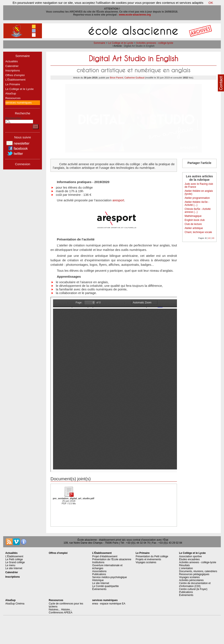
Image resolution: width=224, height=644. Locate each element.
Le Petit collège (14, 559)
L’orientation (186, 568)
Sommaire (100, 43)
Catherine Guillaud (134, 78)
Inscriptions (13, 70)
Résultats (184, 565)
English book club (195, 220)
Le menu (10, 565)
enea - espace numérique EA (109, 604)
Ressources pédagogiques (194, 574)
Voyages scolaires (146, 562)
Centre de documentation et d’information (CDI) (195, 585)
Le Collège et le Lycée (121, 43)
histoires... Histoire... (60, 610)
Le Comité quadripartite (106, 586)
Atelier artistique (194, 228)
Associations (99, 571)
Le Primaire (13, 84)
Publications (99, 574)
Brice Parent (116, 78)
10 (209, 238)
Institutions (98, 562)
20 (213, 238)
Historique (98, 580)
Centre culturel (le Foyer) (193, 589)
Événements (99, 589)
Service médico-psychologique (110, 577)
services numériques (19, 103)
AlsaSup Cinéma (15, 604)
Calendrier (12, 66)
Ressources (13, 98)
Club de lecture (193, 224)
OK (211, 3)
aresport (118, 200)
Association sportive (190, 556)
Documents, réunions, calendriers (198, 571)
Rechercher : (14, 118)
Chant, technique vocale (198, 232)
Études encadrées (189, 559)
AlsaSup (11, 93)
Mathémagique (193, 216)
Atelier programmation (197, 198)
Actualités (12, 61)
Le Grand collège (15, 562)
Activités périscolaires (191, 580)
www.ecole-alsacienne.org (135, 15)
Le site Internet (14, 568)
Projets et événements (148, 559)
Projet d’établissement (105, 556)
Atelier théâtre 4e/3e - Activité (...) (197, 203)
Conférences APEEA (61, 613)
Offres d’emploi (15, 75)
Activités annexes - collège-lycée (155, 43)
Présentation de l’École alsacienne (112, 559)
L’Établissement (15, 80)
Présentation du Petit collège (152, 556)
